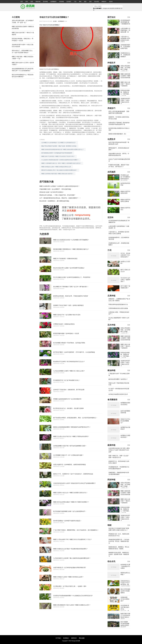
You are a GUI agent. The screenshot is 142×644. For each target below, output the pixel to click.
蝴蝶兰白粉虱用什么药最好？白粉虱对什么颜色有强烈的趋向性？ (59, 186)
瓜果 (90, 2)
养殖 (80, 2)
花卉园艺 (69, 2)
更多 (129, 17)
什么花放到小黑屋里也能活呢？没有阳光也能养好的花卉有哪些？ (60, 160)
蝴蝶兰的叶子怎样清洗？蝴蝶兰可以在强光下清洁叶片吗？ (58, 156)
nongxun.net (106, 8)
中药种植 (61, 2)
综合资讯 (97, 2)
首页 (22, 2)
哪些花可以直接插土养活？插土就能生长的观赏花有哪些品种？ (59, 170)
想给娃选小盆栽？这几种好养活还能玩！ (52, 192)
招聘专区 (74, 638)
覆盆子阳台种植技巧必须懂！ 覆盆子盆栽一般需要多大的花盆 (59, 146)
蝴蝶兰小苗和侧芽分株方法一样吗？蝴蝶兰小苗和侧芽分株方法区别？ (61, 163)
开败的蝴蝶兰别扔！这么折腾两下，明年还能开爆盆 (55, 189)
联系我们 (66, 638)
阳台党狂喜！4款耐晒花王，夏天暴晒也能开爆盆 (54, 201)
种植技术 (104, 2)
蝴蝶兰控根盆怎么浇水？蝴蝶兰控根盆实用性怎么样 (56, 167)
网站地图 (82, 638)
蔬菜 (85, 2)
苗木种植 (45, 2)
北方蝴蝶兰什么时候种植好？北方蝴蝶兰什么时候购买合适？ (59, 143)
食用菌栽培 (53, 2)
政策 (32, 2)
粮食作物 (38, 2)
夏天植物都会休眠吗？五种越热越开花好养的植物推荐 (57, 153)
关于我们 (58, 638)
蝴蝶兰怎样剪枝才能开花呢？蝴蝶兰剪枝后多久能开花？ (57, 174)
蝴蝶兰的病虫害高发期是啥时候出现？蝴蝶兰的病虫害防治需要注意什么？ (63, 149)
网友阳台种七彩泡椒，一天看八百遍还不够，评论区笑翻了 (57, 195)
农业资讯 (112, 8)
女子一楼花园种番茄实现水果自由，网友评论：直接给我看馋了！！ (60, 198)
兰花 (75, 2)
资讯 (27, 2)
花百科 (111, 2)
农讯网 (117, 8)
